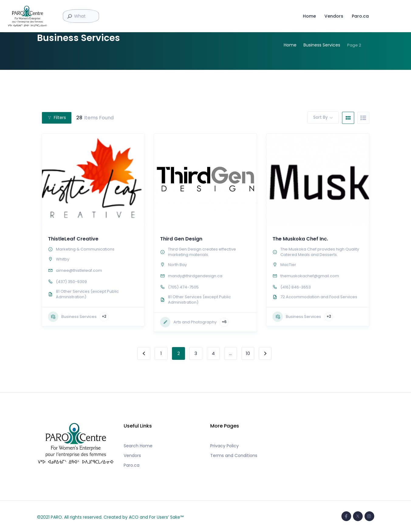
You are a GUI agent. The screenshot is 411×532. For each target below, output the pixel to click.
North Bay (177, 265)
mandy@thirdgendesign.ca (195, 276)
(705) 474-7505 (183, 287)
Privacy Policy (224, 446)
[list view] (363, 118)
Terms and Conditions (234, 455)
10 (248, 353)
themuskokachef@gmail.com (310, 276)
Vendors (332, 15)
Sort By (320, 117)
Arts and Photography (188, 322)
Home (308, 15)
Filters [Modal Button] (57, 118)
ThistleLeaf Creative (73, 239)
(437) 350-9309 (71, 282)
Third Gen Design (181, 239)
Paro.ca (359, 15)
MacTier (288, 265)
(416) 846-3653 (296, 287)
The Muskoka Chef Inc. (300, 239)
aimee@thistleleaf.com (79, 270)
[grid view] (348, 118)
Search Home (138, 446)
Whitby (63, 259)
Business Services (72, 317)
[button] (92, 222)
